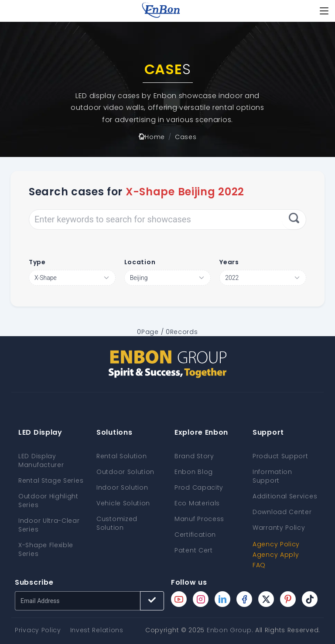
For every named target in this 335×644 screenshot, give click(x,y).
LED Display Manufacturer (41, 460)
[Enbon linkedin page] (222, 599)
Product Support (280, 456)
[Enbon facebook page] (244, 599)
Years (229, 262)
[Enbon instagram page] (201, 599)
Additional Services (285, 496)
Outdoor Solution (125, 472)
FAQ (259, 565)
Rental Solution (122, 456)
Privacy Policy (38, 630)
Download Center (282, 512)
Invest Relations (97, 630)
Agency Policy (276, 544)
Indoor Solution (122, 487)
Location (140, 262)
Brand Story (194, 456)
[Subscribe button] (152, 601)
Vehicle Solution (123, 503)
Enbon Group (229, 630)
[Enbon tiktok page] (310, 599)
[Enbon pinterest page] (288, 599)
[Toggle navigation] (324, 11)
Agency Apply (276, 555)
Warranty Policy (279, 528)
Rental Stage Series (51, 480)
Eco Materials (197, 503)
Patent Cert (194, 550)
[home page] (161, 11)
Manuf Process (199, 519)
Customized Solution (117, 523)
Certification (195, 535)
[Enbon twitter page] (266, 599)
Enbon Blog (194, 472)
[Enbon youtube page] (179, 599)
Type (37, 262)
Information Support (272, 476)
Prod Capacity (199, 487)
